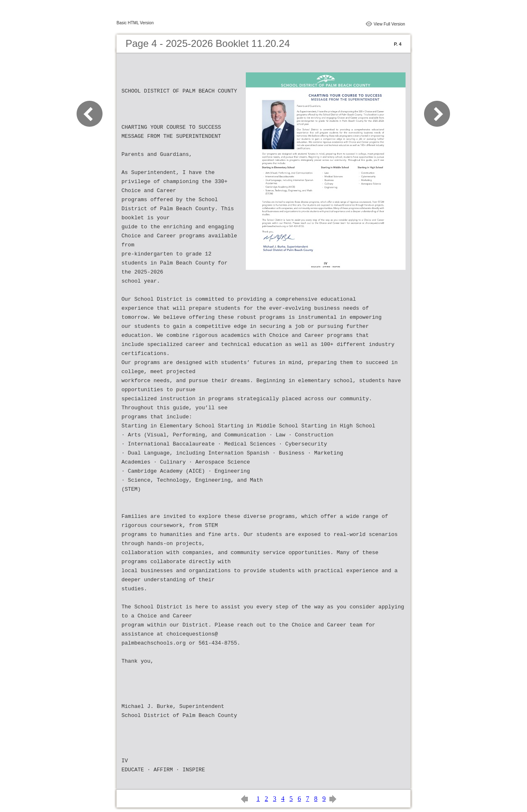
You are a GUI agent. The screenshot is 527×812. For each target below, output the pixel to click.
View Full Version (389, 24)
